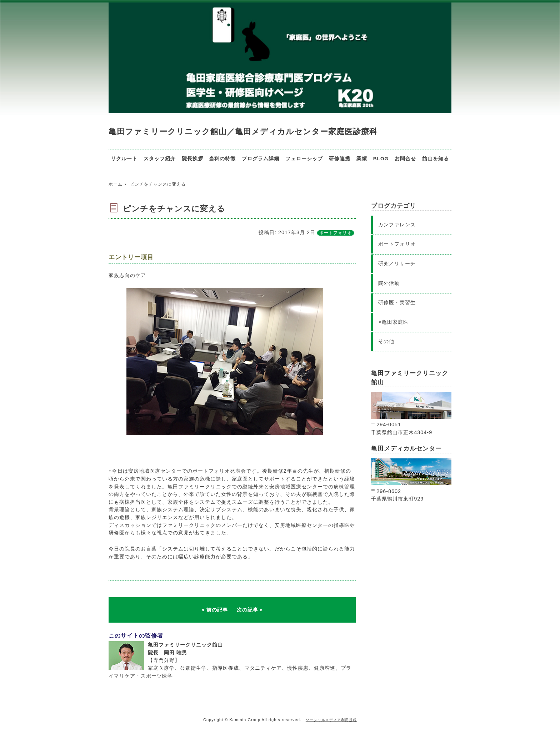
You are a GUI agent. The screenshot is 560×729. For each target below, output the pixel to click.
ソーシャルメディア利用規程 (331, 720)
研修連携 (340, 159)
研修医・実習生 (397, 302)
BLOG (381, 159)
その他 (386, 341)
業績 (362, 159)
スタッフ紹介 (160, 159)
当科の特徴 (222, 159)
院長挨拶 (192, 159)
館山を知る (436, 159)
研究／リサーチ (397, 263)
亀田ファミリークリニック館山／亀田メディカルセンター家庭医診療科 (243, 132)
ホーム (116, 184)
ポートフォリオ (336, 233)
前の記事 (217, 610)
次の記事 (247, 610)
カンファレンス (397, 225)
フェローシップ (304, 159)
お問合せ (405, 159)
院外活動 (389, 283)
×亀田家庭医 (393, 322)
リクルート (124, 159)
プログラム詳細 (261, 159)
